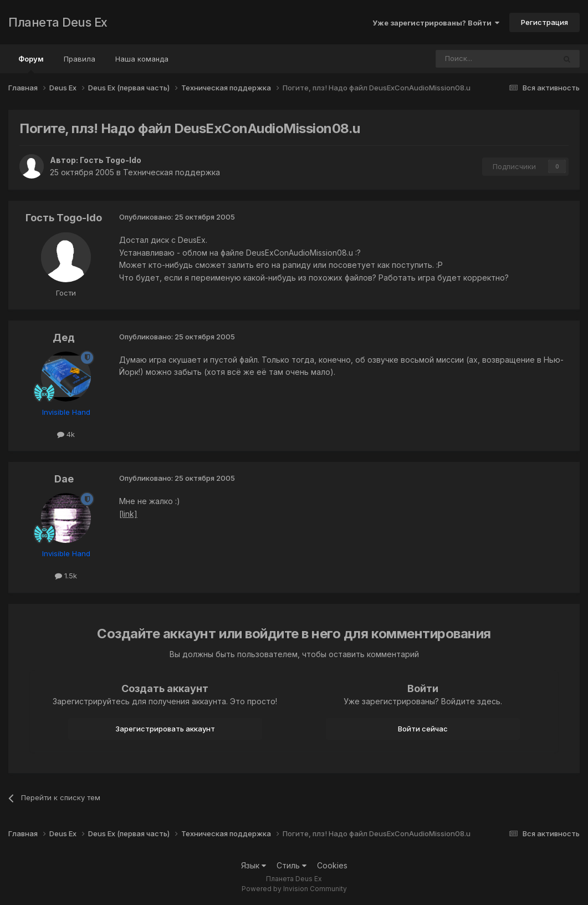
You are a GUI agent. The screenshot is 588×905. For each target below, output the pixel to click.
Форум (31, 64)
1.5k (66, 576)
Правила (80, 59)
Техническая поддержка (172, 172)
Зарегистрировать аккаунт (165, 729)
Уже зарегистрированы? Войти (436, 23)
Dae (64, 479)
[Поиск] (465, 59)
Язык (254, 865)
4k (66, 434)
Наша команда (142, 59)
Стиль (292, 865)
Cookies (332, 865)
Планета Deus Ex (58, 22)
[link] (128, 514)
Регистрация (544, 22)
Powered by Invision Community (294, 889)
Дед (64, 337)
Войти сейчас (423, 729)
